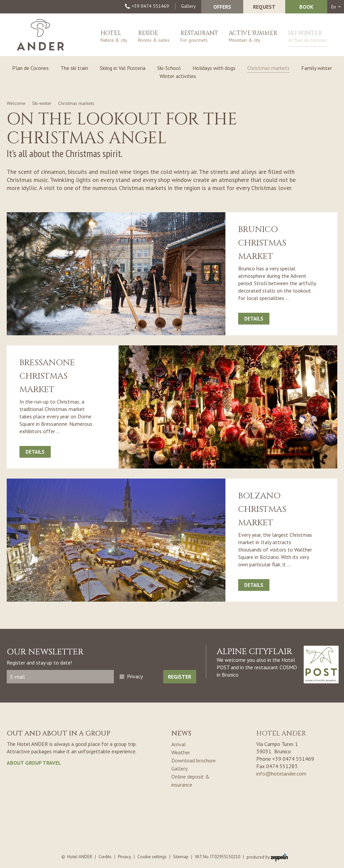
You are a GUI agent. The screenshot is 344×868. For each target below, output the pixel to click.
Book (306, 7)
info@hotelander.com (281, 773)
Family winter (317, 68)
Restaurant (199, 38)
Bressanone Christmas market (47, 376)
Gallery (188, 6)
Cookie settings (152, 857)
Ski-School (169, 68)
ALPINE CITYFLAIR (254, 652)
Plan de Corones (30, 68)
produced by (267, 857)
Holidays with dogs (214, 68)
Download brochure (193, 760)
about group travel (34, 763)
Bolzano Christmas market (262, 509)
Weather (181, 752)
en (334, 7)
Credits (105, 857)
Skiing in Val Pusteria (123, 68)
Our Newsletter (45, 652)
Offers (222, 7)
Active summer (253, 38)
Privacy (135, 676)
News (181, 733)
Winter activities (178, 76)
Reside (154, 38)
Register (180, 677)
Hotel (114, 38)
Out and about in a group (58, 733)
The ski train (74, 68)
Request (264, 7)
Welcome (16, 103)
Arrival (179, 744)
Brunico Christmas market (262, 243)
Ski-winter (308, 38)
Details (254, 319)
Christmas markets (268, 68)
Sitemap (181, 857)
